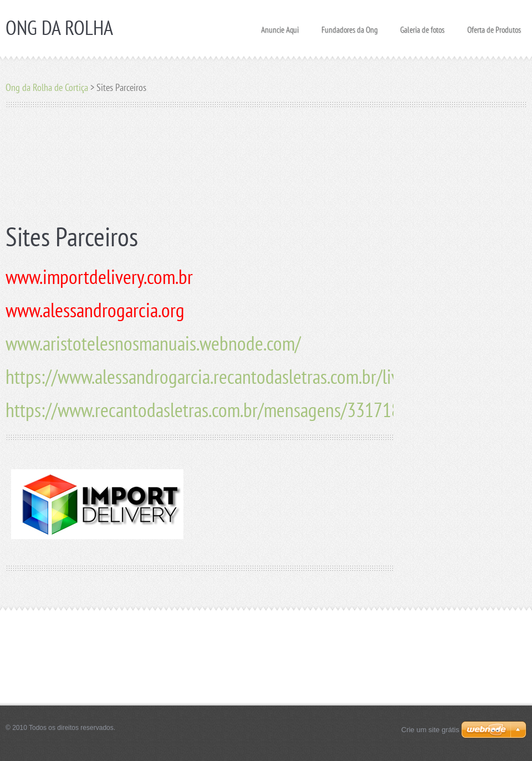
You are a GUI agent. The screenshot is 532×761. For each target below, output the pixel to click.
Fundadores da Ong (349, 26)
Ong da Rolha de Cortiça (47, 87)
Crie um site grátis (430, 730)
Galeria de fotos (422, 26)
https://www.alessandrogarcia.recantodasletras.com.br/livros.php (228, 376)
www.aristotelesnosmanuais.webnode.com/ (153, 343)
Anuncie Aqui (280, 26)
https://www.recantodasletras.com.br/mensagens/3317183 (207, 410)
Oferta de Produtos (494, 26)
